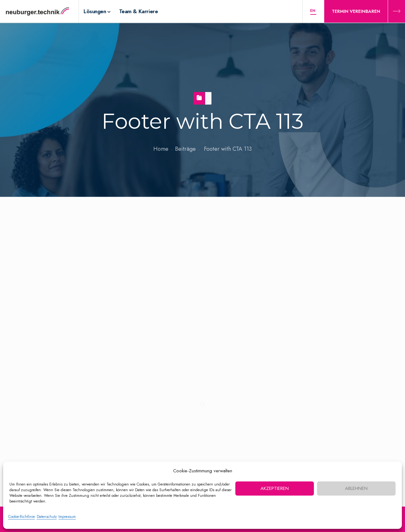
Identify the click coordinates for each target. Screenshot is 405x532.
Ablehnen (356, 488)
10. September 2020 (57, 243)
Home (161, 149)
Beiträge (185, 149)
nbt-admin (45, 255)
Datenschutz (47, 517)
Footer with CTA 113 (68, 217)
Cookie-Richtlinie (22, 517)
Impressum (67, 517)
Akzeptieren (275, 488)
